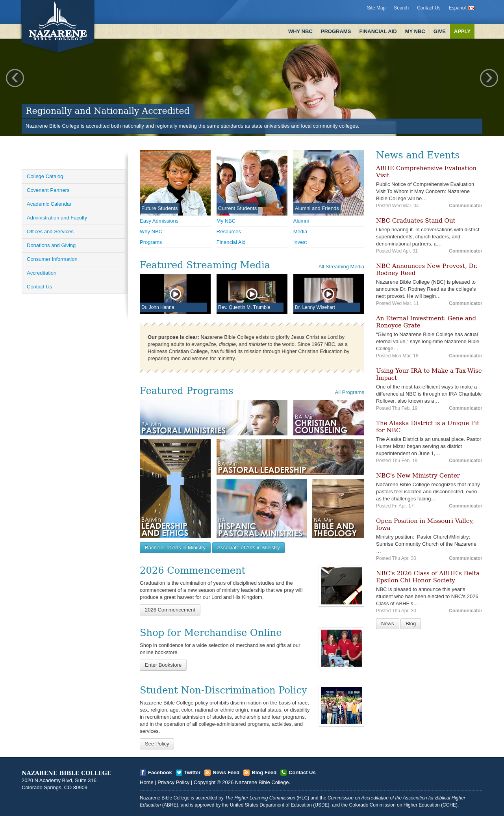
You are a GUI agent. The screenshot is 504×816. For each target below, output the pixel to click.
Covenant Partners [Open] (48, 190)
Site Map (376, 8)
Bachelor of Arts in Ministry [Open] (175, 547)
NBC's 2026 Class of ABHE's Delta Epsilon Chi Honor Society (428, 577)
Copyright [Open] (205, 782)
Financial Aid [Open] (231, 242)
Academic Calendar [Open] (49, 204)
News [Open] (388, 624)
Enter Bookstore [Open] (163, 665)
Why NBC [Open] (151, 231)
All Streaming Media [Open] (341, 267)
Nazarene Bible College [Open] (262, 782)
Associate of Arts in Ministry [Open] (249, 547)
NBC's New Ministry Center (418, 476)
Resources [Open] (229, 231)
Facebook (160, 772)
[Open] (341, 586)
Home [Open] (147, 782)
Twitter (193, 772)
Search (401, 8)
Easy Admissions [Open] (159, 221)
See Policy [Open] (157, 744)
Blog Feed (264, 772)
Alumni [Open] (301, 221)
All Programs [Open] (350, 392)
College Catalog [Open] (45, 176)
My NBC (415, 31)
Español (457, 8)
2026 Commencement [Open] (170, 610)
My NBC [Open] (226, 221)
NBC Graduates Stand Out (416, 221)
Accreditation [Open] (42, 273)
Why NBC (300, 31)
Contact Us (429, 8)
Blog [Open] (411, 624)
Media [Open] (300, 231)
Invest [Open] (300, 242)
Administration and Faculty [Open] (57, 218)
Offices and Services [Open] (50, 231)
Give (440, 31)
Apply (462, 31)
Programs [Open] (151, 242)
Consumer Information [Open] (52, 259)
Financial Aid (378, 31)
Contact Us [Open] (39, 287)
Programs (336, 31)
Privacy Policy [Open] (173, 782)
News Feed (226, 772)
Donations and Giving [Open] (51, 245)
